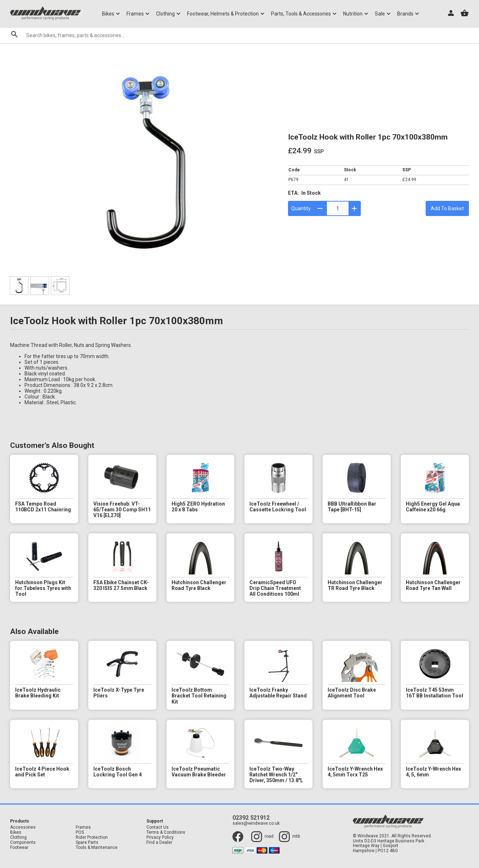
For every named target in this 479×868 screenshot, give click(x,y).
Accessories (23, 827)
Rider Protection (92, 838)
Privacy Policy (160, 838)
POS (80, 832)
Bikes (16, 832)
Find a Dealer (159, 843)
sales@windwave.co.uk (256, 823)
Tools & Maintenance (97, 848)
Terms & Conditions (166, 832)
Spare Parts (87, 843)
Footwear (19, 848)
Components (23, 843)
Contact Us (158, 827)
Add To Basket (447, 208)
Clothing (18, 838)
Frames (83, 827)
